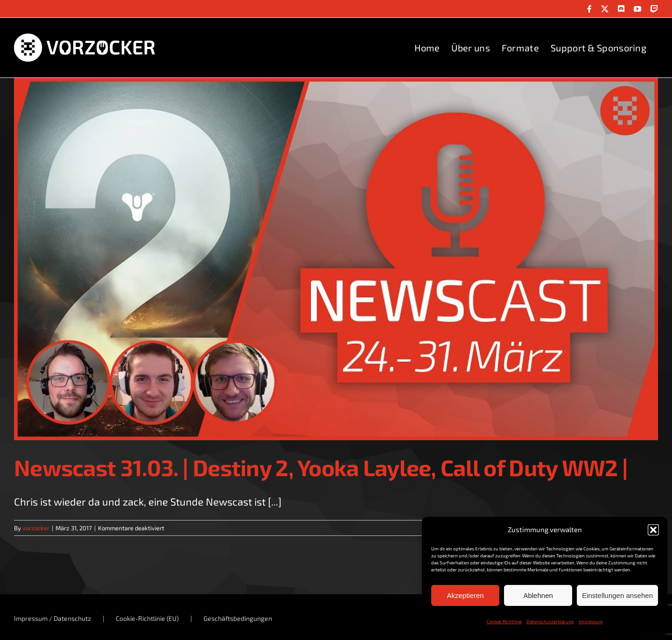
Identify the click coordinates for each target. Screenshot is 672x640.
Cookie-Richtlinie (504, 621)
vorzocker (36, 528)
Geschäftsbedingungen (238, 618)
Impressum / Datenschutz (52, 618)
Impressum (591, 621)
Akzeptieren (465, 595)
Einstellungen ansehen (617, 595)
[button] (653, 530)
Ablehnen (538, 595)
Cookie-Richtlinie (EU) (147, 618)
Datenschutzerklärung (550, 621)
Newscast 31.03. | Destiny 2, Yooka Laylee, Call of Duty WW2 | (321, 467)
